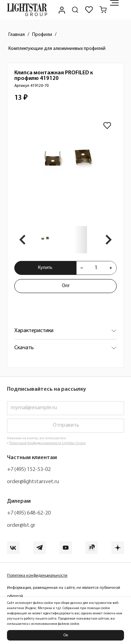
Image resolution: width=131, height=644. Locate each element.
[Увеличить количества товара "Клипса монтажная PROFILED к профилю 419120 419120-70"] (111, 268)
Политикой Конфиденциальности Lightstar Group (47, 443)
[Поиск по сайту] (75, 10)
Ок (66, 635)
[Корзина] (103, 10)
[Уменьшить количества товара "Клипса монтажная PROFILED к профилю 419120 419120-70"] (82, 268)
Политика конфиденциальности (37, 576)
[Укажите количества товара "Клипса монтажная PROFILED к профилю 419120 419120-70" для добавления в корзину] (96, 268)
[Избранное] (89, 10)
